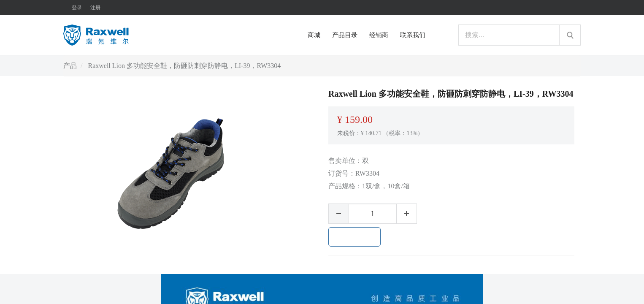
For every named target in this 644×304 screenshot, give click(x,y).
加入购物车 (354, 237)
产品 (70, 66)
